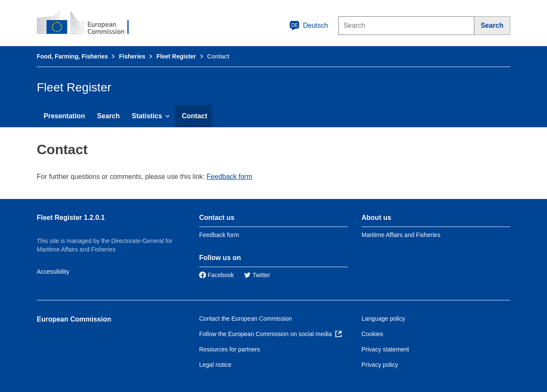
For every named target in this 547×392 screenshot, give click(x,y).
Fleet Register (176, 56)
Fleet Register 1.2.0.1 (71, 218)
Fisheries (132, 56)
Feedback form (230, 177)
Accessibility (53, 272)
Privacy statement (385, 349)
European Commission (74, 319)
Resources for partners (229, 349)
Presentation (64, 116)
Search (108, 116)
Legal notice (215, 365)
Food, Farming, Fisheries (72, 56)
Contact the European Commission (246, 319)
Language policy (383, 319)
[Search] (492, 26)
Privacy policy (380, 365)
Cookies (372, 334)
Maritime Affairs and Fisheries (401, 235)
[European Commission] (88, 23)
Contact (194, 116)
